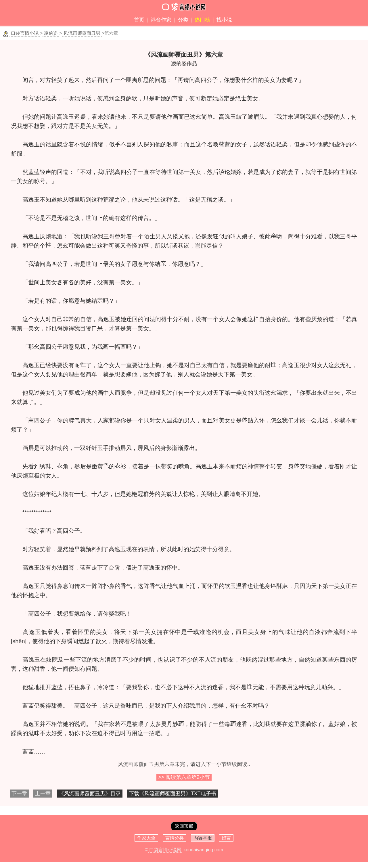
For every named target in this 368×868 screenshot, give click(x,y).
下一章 (19, 794)
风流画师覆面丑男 (82, 33)
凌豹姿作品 (184, 64)
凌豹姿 (51, 33)
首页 (139, 20)
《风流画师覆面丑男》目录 (90, 794)
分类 (183, 20)
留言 (226, 838)
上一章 (43, 794)
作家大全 (146, 838)
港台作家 (161, 20)
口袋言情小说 (25, 33)
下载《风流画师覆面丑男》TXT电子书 (172, 794)
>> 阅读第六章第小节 (184, 777)
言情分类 (175, 838)
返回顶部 (184, 826)
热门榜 (202, 20)
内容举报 (203, 838)
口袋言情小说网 (165, 850)
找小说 (224, 20)
